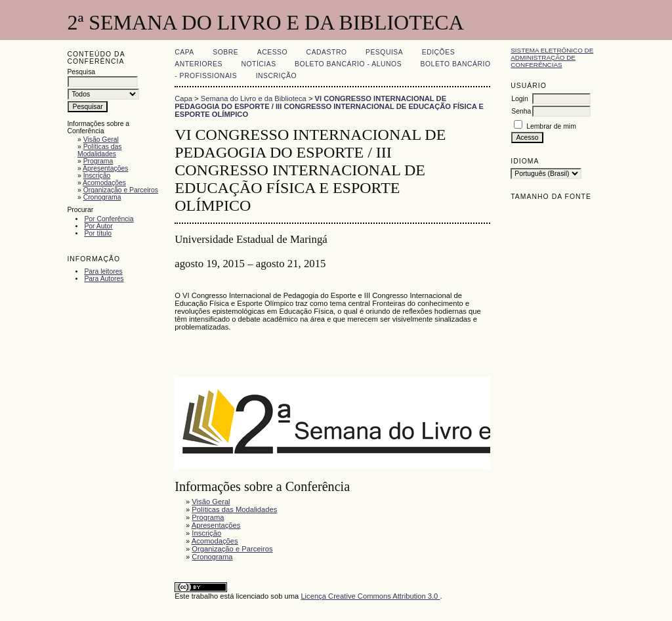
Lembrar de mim (551, 126)
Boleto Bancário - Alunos (348, 64)
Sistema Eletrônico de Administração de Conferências (552, 57)
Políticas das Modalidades (100, 150)
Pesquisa (384, 52)
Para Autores (104, 279)
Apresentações (105, 168)
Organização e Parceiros (121, 190)
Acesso (272, 52)
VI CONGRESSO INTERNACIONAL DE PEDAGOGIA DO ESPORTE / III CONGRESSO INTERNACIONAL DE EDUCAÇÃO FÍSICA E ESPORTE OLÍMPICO (329, 106)
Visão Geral (101, 139)
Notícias (258, 64)
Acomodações (104, 183)
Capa (184, 52)
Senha (521, 111)
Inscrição (97, 176)
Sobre (225, 52)
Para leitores (103, 271)
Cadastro (327, 52)
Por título (98, 233)
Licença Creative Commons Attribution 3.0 (370, 596)
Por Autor (98, 226)
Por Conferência (109, 219)
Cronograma (102, 197)
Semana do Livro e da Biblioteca (254, 98)
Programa (98, 161)
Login (519, 99)
